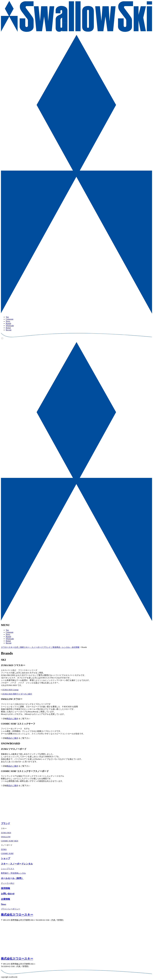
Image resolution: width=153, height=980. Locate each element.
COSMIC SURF (7, 853)
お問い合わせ (8, 894)
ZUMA (4, 849)
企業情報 (5, 899)
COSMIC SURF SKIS (10, 841)
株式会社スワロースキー (17, 915)
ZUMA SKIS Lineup (10, 690)
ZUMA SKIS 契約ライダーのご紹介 (17, 694)
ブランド (5, 823)
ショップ (5, 858)
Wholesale (10, 326)
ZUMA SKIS (6, 833)
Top (7, 317)
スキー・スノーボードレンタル (17, 864)
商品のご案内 (12, 719)
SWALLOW (6, 837)
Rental (8, 328)
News (8, 321)
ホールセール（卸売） (12, 878)
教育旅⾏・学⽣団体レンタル (13, 873)
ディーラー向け (8, 883)
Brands (8, 323)
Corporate (10, 319)
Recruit (9, 330)
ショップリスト (8, 869)
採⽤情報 (5, 888)
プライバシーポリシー (11, 909)
